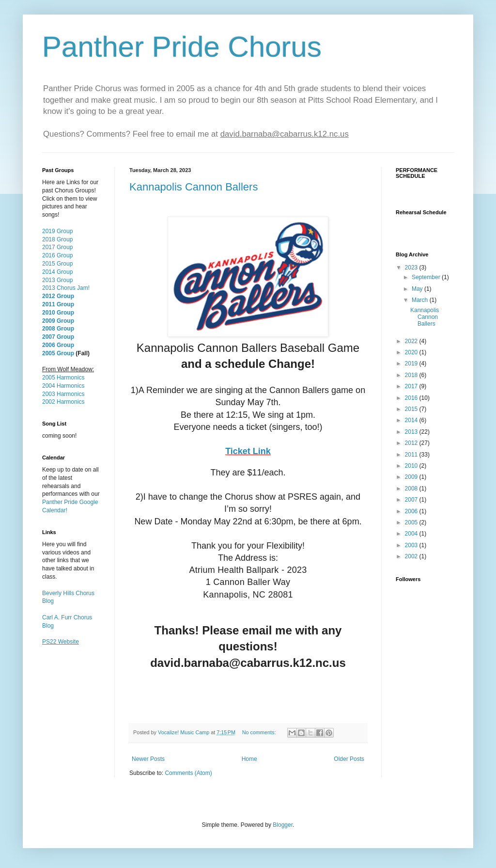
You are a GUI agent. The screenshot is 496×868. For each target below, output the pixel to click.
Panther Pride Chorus (182, 47)
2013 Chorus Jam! (66, 288)
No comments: (260, 732)
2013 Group (57, 280)
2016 (412, 398)
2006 (412, 511)
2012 (412, 443)
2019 (412, 363)
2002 (412, 556)
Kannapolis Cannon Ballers (194, 187)
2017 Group (57, 247)
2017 (412, 386)
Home (249, 759)
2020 (412, 352)
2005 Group (58, 353)
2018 (412, 375)
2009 (412, 477)
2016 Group (57, 255)
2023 (412, 268)
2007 (412, 500)
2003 (412, 545)
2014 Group (57, 272)
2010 (412, 466)
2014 (412, 420)
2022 (412, 341)
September (427, 277)
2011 (412, 455)
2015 (412, 409)
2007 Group (58, 337)
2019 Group (57, 231)
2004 (412, 534)
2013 (412, 432)
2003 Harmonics (63, 394)
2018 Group (57, 239)
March (421, 300)
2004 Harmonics (63, 386)
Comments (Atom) (188, 773)
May (418, 289)
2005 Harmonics (63, 378)
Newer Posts (148, 759)
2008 (412, 489)
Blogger (283, 825)
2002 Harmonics (63, 402)
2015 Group (57, 264)
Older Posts (349, 759)
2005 (412, 522)
